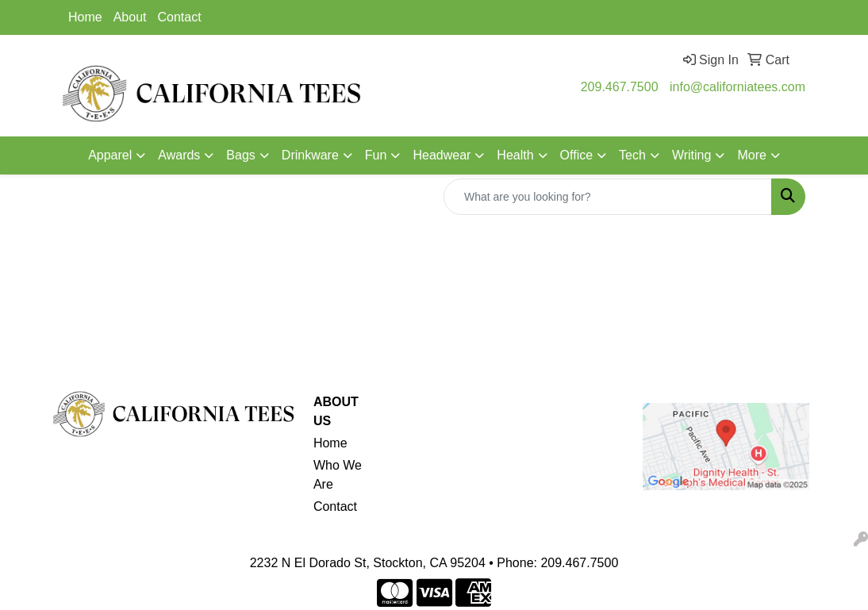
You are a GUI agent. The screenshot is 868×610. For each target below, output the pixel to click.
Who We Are (338, 475)
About (130, 17)
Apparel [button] (110, 155)
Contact (180, 17)
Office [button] (577, 155)
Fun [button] (376, 155)
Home (85, 17)
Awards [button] (179, 155)
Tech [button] (632, 155)
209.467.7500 (620, 87)
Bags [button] (240, 155)
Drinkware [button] (310, 155)
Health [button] (515, 155)
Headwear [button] (442, 155)
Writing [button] (692, 155)
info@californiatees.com (737, 87)
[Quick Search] (608, 197)
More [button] (751, 155)
